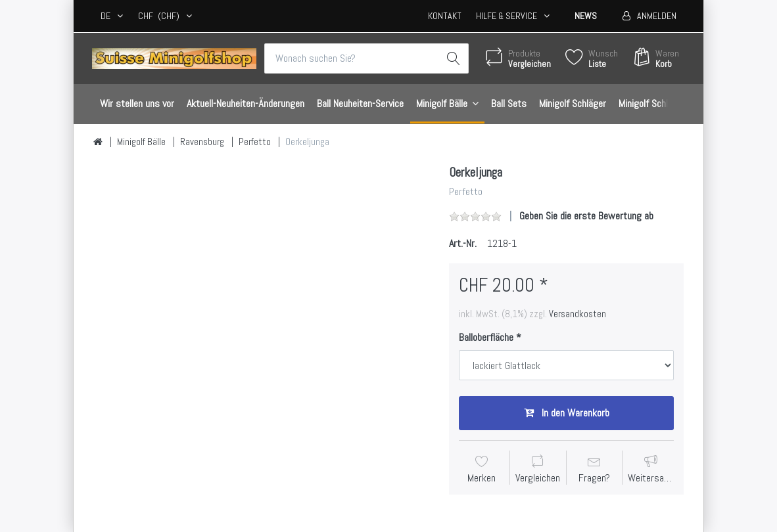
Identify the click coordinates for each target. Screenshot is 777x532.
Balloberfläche (486, 338)
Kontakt (445, 16)
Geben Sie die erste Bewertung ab (586, 216)
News (586, 16)
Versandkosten (577, 314)
